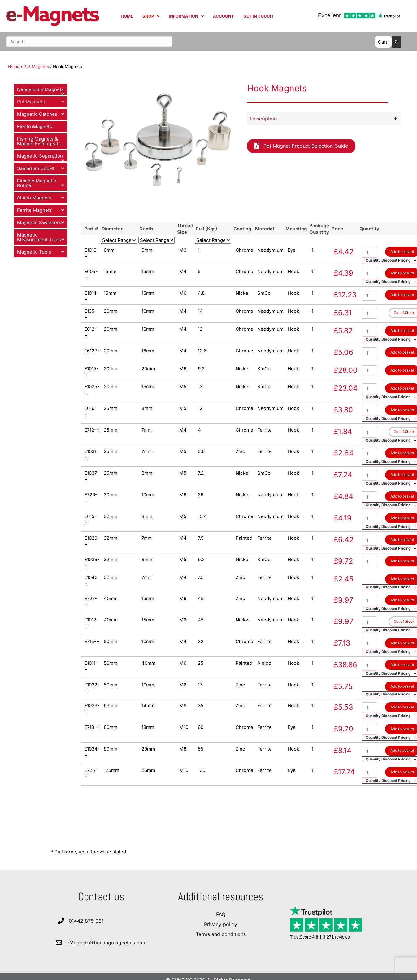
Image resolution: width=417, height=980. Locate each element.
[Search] (89, 41)
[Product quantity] (369, 252)
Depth (146, 229)
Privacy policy (221, 924)
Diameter (112, 229)
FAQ (221, 914)
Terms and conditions (221, 934)
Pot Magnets (36, 67)
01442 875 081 (86, 921)
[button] (324, 119)
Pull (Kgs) (206, 229)
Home (14, 67)
